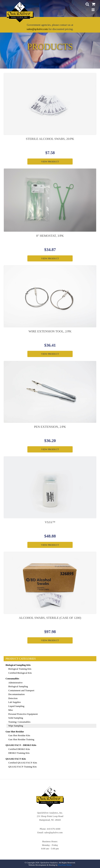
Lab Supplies (14, 702)
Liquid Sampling (16, 706)
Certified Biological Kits (20, 673)
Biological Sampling (18, 686)
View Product (50, 162)
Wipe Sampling (16, 726)
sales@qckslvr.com (37, 29)
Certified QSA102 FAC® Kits (23, 763)
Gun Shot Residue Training (21, 739)
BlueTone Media (65, 865)
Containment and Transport (21, 690)
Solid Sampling (16, 718)
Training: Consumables (19, 722)
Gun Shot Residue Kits (19, 735)
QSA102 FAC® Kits (16, 759)
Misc (11, 710)
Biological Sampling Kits (18, 665)
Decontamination (16, 694)
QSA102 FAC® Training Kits (22, 767)
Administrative (15, 683)
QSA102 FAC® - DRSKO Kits (21, 745)
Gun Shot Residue (15, 732)
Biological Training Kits (20, 669)
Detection (13, 698)
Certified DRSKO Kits (19, 749)
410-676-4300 (54, 829)
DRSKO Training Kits (19, 753)
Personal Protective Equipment (23, 714)
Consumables (12, 679)
